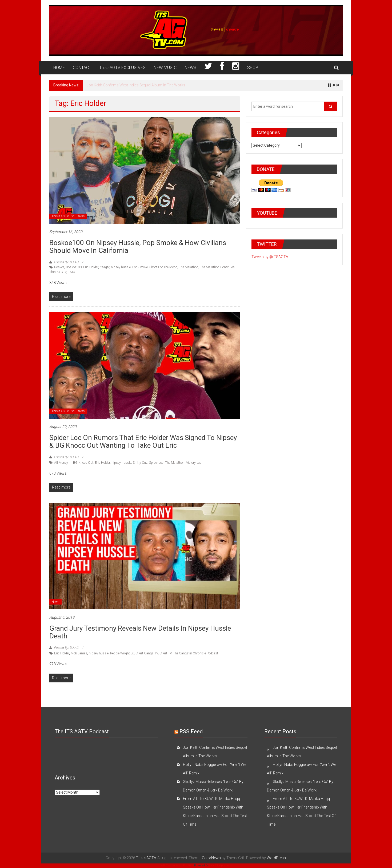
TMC (71, 272)
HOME (59, 68)
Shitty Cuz (140, 463)
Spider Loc (156, 463)
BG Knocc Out (83, 463)
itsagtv (105, 267)
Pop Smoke (140, 267)
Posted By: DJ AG (66, 262)
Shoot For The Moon (163, 267)
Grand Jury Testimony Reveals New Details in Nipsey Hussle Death (140, 632)
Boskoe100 (74, 267)
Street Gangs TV (147, 653)
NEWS (190, 68)
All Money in (63, 463)
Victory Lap (194, 463)
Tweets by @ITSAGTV (270, 257)
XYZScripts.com (221, 865)
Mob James (79, 653)
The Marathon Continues (217, 267)
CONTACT (82, 68)
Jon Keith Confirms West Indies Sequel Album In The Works (136, 85)
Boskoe (59, 267)
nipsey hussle (121, 267)
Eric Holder (91, 267)
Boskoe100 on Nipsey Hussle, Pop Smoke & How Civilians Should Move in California (138, 247)
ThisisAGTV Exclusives (68, 216)
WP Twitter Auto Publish (177, 865)
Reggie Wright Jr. (122, 653)
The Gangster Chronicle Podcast (196, 653)
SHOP (253, 68)
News (55, 602)
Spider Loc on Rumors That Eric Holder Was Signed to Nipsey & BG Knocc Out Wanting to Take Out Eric (143, 441)
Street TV (165, 653)
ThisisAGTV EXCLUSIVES (122, 68)
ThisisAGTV (58, 272)
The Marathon (189, 267)
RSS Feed (191, 731)
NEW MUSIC (165, 68)
